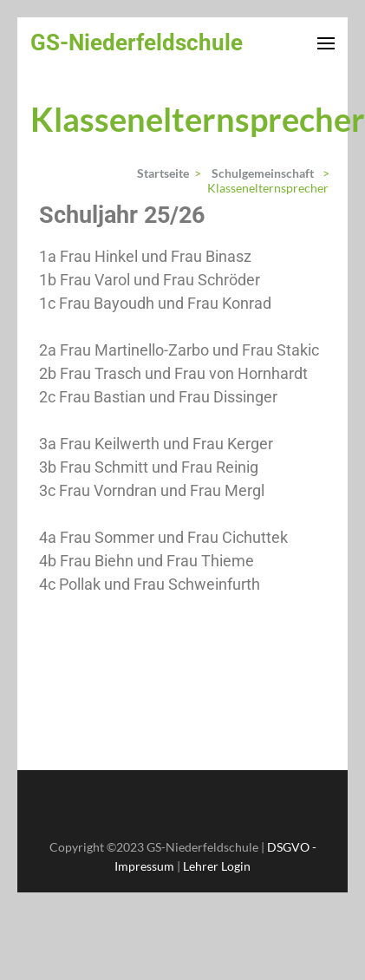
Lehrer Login (217, 866)
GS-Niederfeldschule (137, 42)
